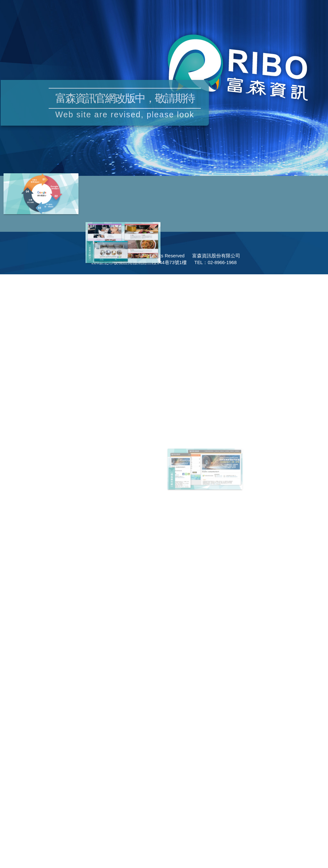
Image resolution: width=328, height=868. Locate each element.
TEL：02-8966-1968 (216, 262)
